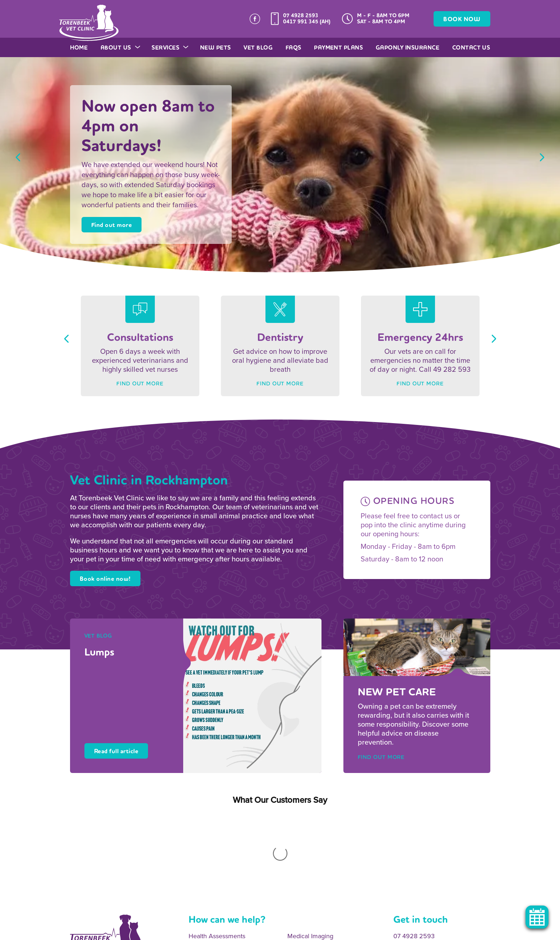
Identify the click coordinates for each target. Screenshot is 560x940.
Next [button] (542, 157)
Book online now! (105, 579)
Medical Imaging (310, 842)
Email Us (406, 864)
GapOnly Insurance (408, 48)
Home (79, 48)
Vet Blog (258, 48)
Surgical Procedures (316, 870)
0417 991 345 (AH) (307, 22)
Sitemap (151, 932)
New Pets (216, 48)
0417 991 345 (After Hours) (431, 850)
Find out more (112, 225)
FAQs (293, 48)
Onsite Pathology (213, 856)
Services (169, 48)
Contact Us (471, 48)
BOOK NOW (462, 19)
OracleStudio (476, 932)
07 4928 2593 (301, 15)
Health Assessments (217, 842)
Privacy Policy (182, 932)
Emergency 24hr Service (322, 885)
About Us (120, 48)
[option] (280, 165)
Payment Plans (338, 48)
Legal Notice (219, 932)
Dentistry (300, 856)
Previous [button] (18, 157)
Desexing (202, 870)
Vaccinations (206, 885)
